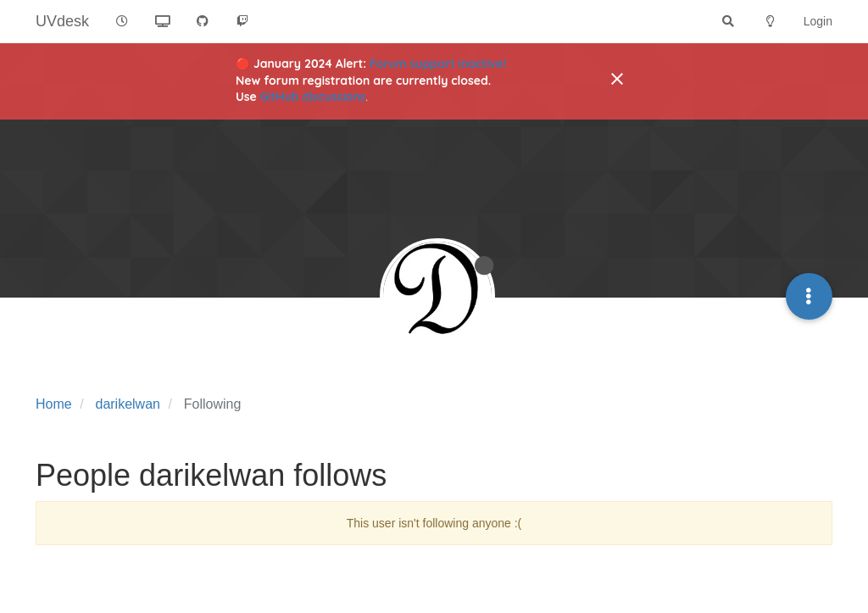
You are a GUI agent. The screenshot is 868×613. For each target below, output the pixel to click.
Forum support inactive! (438, 64)
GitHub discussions (313, 97)
